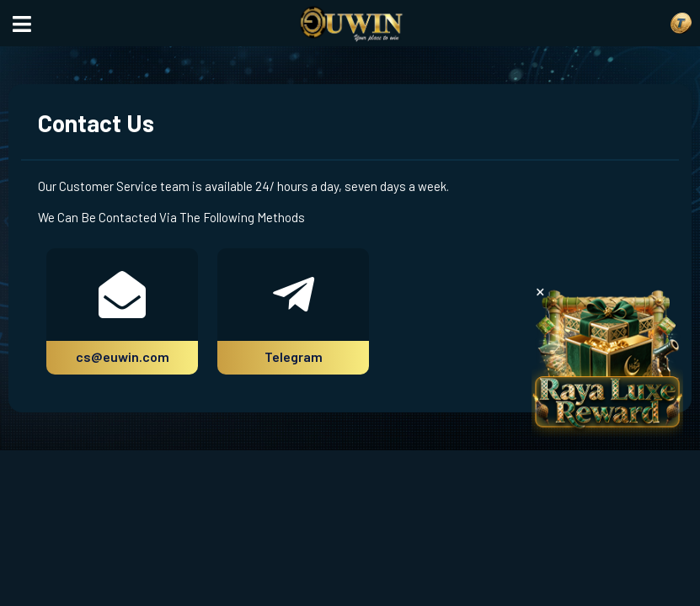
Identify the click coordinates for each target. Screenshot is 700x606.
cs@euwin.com (123, 356)
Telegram (294, 356)
